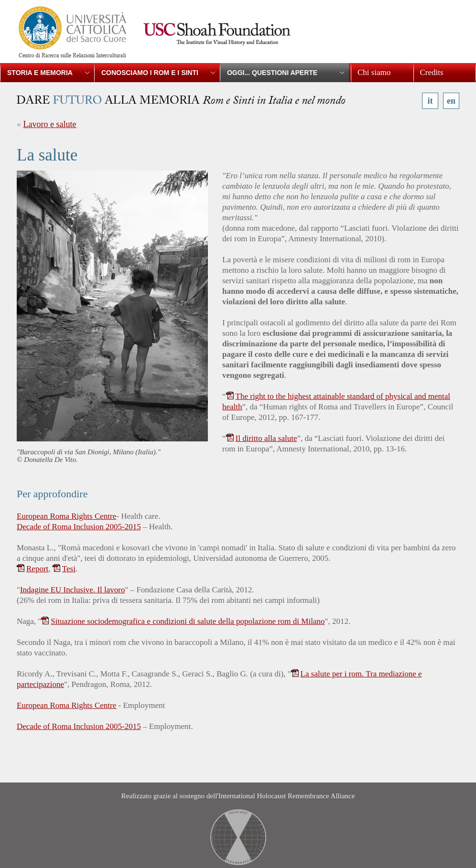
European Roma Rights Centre (66, 516)
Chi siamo (374, 72)
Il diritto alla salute (266, 438)
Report (37, 569)
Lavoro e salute (50, 124)
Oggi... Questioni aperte (272, 73)
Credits (432, 72)
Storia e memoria (40, 73)
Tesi (69, 569)
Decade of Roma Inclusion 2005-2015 (79, 527)
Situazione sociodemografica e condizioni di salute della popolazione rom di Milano (188, 621)
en (451, 101)
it (430, 101)
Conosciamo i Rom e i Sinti (150, 73)
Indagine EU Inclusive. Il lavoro (73, 590)
